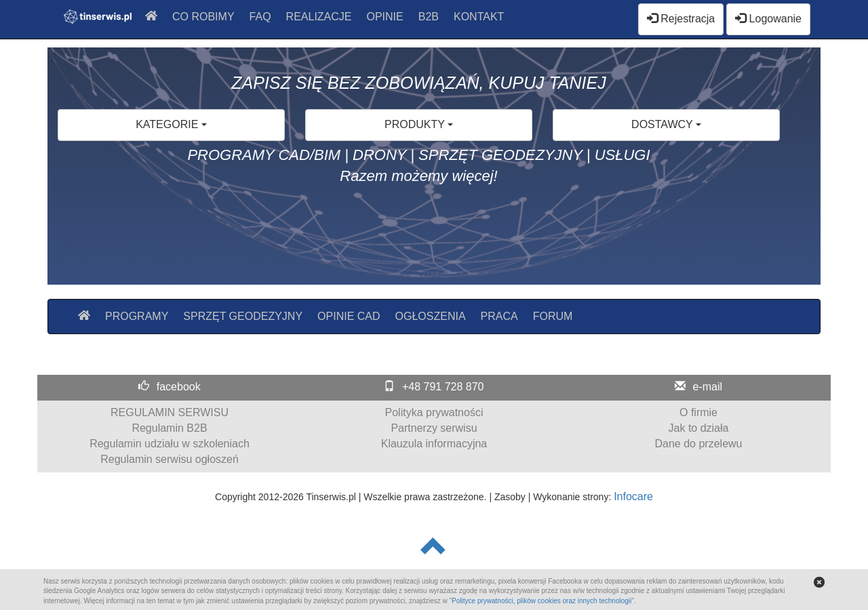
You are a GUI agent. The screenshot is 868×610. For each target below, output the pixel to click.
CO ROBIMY (203, 17)
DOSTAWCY (666, 124)
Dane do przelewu (699, 444)
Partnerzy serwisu (434, 428)
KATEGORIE (171, 124)
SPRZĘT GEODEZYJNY (243, 316)
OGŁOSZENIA (431, 316)
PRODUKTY (419, 124)
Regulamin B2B (169, 428)
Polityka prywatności (434, 412)
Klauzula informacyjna (434, 444)
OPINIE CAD (349, 316)
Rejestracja (681, 19)
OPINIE (385, 17)
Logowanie (768, 19)
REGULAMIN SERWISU (170, 412)
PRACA (499, 316)
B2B (429, 17)
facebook (179, 387)
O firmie (698, 412)
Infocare (633, 496)
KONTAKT (479, 17)
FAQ (260, 17)
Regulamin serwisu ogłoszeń (170, 459)
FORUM (553, 316)
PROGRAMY (137, 316)
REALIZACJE (319, 17)
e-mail (707, 387)
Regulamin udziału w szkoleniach (170, 444)
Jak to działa (699, 428)
